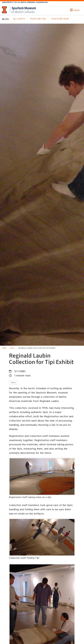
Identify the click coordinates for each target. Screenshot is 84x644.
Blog (12, 348)
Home (4, 348)
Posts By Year (60, 19)
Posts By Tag (38, 19)
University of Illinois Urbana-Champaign (25, 2)
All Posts (19, 19)
